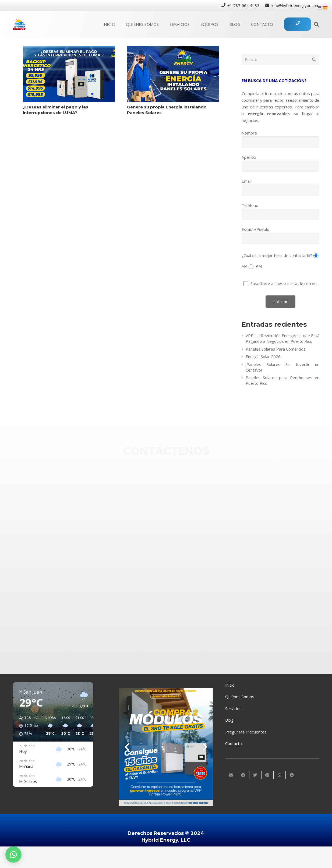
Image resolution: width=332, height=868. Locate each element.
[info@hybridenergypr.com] (181, 501)
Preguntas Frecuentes (246, 732)
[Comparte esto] (243, 775)
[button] (27, 726)
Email (246, 181)
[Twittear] (255, 775)
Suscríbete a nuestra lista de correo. (281, 283)
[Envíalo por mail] (231, 775)
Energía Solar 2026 (263, 357)
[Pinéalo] (268, 775)
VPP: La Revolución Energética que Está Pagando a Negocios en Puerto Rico (282, 338)
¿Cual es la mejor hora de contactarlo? (277, 255)
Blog (229, 720)
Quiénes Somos (240, 697)
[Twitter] (181, 566)
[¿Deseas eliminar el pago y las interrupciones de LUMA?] (69, 74)
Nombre (249, 133)
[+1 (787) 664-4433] (181, 482)
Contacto (234, 743)
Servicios (233, 708)
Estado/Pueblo (255, 229)
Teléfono (250, 205)
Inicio (230, 685)
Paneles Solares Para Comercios (276, 349)
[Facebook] (181, 521)
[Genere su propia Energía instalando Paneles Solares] (173, 74)
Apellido (249, 157)
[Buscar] (316, 24)
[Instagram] (181, 540)
